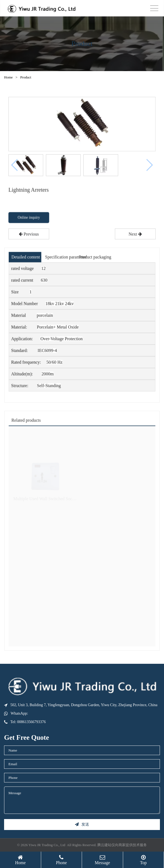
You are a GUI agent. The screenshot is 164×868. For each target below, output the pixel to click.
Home (8, 77)
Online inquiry (29, 219)
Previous (29, 235)
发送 (82, 824)
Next (135, 235)
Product (26, 77)
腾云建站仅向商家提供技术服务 (122, 845)
